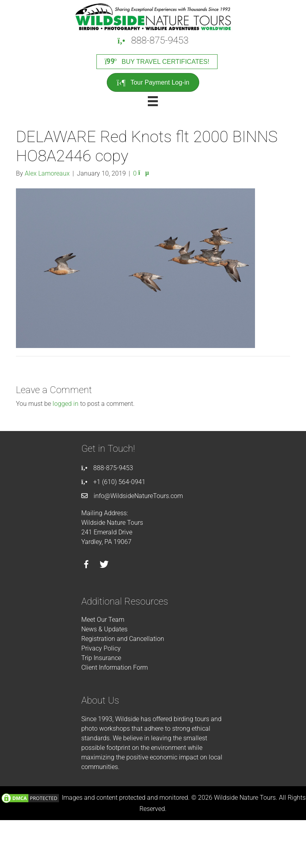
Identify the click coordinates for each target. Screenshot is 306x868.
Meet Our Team (103, 620)
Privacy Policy (101, 648)
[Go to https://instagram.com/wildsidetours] (122, 565)
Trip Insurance (101, 658)
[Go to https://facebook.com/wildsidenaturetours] (86, 565)
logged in (66, 404)
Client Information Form (115, 667)
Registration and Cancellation (123, 639)
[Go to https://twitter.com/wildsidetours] (104, 565)
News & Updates (104, 629)
